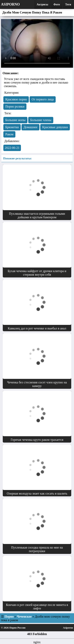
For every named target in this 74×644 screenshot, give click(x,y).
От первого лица (43, 99)
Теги (68, 4)
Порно (9, 617)
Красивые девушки (55, 127)
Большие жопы (15, 120)
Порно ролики (15, 106)
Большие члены (41, 120)
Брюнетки (12, 127)
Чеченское (24, 617)
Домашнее (30, 127)
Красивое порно (16, 99)
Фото (57, 4)
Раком (9, 134)
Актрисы (42, 4)
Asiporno (10, 4)
